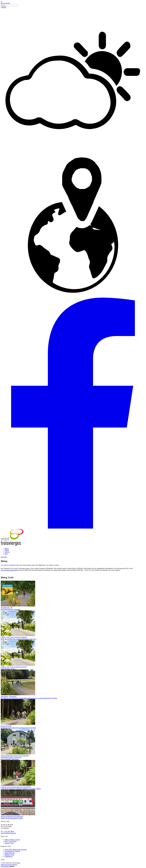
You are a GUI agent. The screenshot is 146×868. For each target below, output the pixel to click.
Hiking (7, 550)
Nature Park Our (10, 853)
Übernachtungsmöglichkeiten (10, 570)
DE (2, 3)
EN (9, 3)
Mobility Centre (10, 855)
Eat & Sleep (13, 841)
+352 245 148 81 (9, 831)
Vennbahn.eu (9, 856)
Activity (7, 552)
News (12, 843)
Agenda (7, 843)
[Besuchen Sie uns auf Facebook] (73, 528)
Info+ (6, 554)
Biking (7, 549)
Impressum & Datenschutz (9, 865)
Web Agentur (5, 866)
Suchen (4, 7)
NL (4, 3)
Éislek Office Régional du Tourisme (16, 850)
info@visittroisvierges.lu (8, 833)
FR (6, 3)
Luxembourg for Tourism (12, 851)
